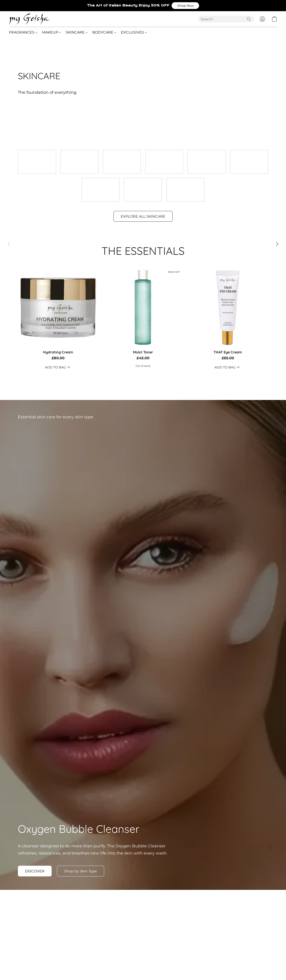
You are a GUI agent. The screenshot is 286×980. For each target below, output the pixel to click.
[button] (185, 6)
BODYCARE (104, 32)
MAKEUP (52, 32)
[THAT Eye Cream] (228, 319)
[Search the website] (249, 19)
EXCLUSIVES (134, 32)
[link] (58, 367)
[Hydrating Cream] (58, 319)
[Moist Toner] (143, 319)
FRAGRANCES (23, 32)
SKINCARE (77, 32)
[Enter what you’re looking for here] (226, 19)
